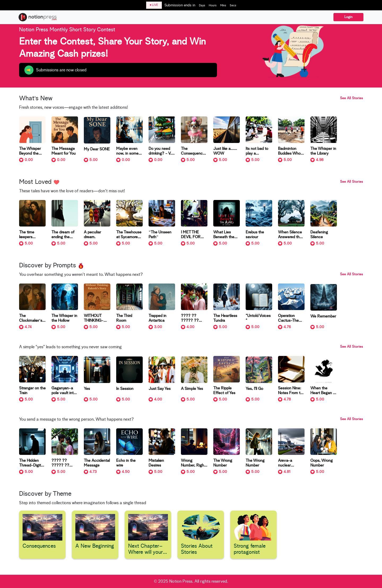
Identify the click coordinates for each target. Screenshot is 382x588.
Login (348, 17)
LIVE (154, 5)
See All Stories (351, 98)
